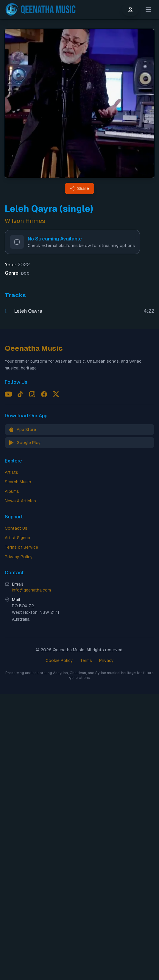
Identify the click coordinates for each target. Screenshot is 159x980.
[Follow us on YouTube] (8, 394)
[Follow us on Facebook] (44, 394)
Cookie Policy (59, 660)
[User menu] (130, 10)
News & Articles (20, 501)
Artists (11, 472)
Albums (12, 491)
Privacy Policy (19, 557)
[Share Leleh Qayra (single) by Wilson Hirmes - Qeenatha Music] (79, 188)
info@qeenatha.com (31, 590)
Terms (86, 660)
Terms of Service (21, 547)
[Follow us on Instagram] (32, 394)
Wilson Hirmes (25, 221)
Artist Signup (17, 538)
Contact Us (16, 528)
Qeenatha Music (34, 348)
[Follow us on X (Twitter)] (56, 394)
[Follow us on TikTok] (20, 394)
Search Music (18, 482)
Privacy (106, 660)
